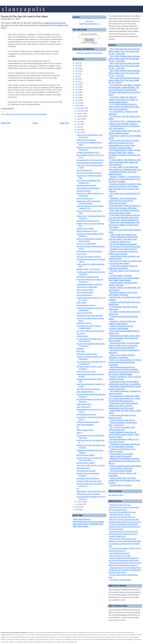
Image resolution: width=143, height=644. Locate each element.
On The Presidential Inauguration (123, 244)
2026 (77, 63)
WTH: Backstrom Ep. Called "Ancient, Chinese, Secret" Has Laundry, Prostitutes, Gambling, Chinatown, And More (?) (125, 154)
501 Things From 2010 (116, 495)
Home (35, 123)
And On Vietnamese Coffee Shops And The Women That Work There (123, 238)
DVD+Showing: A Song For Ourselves (89, 251)
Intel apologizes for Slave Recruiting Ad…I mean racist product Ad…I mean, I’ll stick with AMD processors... (125, 398)
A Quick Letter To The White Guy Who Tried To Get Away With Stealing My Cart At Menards (125, 162)
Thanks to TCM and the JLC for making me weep (122, 450)
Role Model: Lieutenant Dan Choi (88, 277)
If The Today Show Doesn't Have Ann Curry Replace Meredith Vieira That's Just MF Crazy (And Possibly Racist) (124, 218)
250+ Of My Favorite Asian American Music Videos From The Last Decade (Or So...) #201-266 (124, 51)
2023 (77, 71)
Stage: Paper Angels (84, 407)
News (81, 524)
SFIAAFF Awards (82, 336)
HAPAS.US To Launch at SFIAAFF (88, 494)
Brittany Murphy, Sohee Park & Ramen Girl (91, 491)
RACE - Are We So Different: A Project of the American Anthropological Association (125, 362)
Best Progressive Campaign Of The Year (122, 517)
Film (75, 522)
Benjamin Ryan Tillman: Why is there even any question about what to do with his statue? (124, 338)
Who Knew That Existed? (39, 114)
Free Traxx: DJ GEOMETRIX (86, 244)
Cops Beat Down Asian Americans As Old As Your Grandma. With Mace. (125, 207)
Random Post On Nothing (85, 228)
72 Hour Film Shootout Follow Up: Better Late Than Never (123, 267)
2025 (77, 66)
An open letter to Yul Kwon (121, 485)
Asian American (14, 114)
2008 (77, 507)
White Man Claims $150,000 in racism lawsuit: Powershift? (125, 388)
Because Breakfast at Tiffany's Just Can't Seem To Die (124, 441)
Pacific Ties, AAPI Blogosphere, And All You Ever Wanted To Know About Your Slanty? (124, 225)
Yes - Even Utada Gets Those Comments (91, 331)
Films (79, 522)
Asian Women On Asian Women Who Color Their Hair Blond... (124, 108)
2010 (77, 103)
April (78, 130)
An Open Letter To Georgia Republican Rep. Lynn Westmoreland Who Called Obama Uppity (124, 278)
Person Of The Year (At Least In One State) (24, 16)
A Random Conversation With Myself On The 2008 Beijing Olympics (124, 445)
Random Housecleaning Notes (87, 354)
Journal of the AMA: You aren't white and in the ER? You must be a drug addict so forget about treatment (124, 345)
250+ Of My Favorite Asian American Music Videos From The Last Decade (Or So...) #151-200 (124, 59)
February (80, 502)
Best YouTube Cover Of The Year (120, 556)
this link (124, 595)
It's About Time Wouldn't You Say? (88, 152)
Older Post (64, 123)
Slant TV (80, 433)
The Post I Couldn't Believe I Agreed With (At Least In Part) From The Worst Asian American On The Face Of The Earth (125, 527)
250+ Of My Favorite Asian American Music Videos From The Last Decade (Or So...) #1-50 (124, 80)
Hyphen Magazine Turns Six (86, 305)
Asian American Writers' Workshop (88, 389)
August (79, 119)
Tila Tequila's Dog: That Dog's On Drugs (90, 160)
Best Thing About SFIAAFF (86, 455)
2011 (77, 100)
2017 (77, 87)
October (80, 114)
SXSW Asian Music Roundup (86, 185)
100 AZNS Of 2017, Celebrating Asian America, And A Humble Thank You (125, 122)
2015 (77, 92)
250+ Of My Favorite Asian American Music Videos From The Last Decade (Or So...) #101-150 (124, 66)
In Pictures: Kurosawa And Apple (88, 422)
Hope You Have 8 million (85, 290)
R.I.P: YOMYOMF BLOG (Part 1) (123, 104)
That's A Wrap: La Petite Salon (87, 287)
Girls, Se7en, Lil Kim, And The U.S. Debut (91, 465)
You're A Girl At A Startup (85, 292)
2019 (77, 82)
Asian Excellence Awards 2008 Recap (125, 466)
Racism (85, 526)
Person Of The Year (25, 114)
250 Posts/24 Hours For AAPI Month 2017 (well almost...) (124, 127)
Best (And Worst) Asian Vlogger (119, 553)
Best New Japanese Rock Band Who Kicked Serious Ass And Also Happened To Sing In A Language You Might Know (123, 534)
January (80, 504)
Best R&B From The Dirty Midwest (120, 580)
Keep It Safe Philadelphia (85, 425)
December (80, 108)
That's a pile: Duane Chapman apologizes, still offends (122, 356)
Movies (85, 522)
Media (101, 522)
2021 (77, 76)
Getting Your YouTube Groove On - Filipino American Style (124, 253)
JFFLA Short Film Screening (86, 471)
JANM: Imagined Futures (85, 430)
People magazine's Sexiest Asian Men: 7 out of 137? (123, 424)
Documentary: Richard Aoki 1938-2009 (90, 316)
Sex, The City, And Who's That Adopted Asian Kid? (122, 429)
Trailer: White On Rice (84, 404)
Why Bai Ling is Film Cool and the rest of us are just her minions (125, 262)
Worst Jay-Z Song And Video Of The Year (123, 512)
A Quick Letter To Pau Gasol (121, 454)
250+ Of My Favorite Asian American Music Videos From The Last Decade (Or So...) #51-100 (124, 73)
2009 (77, 106)
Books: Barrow (82, 303)
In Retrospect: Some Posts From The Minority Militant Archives (124, 132)
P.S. (78, 427)
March (79, 132)
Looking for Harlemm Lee (120, 242)
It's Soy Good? (82, 254)
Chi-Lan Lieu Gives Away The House (89, 173)
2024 (77, 68)
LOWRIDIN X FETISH (84, 323)
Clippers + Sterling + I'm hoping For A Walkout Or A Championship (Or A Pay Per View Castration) (125, 179)
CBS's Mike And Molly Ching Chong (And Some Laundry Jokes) (124, 212)
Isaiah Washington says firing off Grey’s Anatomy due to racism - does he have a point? (124, 435)
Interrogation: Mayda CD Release (88, 478)
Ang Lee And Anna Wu (84, 295)
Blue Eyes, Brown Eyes (85, 170)
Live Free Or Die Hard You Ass (122, 420)
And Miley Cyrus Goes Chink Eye (123, 249)
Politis (86, 524)
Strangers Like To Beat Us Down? (88, 221)
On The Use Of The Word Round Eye (125, 247)
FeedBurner (93, 42)
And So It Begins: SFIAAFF (86, 463)
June (79, 124)
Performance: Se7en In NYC (86, 371)
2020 (77, 79)
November (80, 111)
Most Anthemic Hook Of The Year (120, 505)
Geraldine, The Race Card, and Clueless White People (122, 322)
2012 (77, 98)
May (78, 127)
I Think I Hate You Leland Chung (123, 235)
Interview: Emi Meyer (84, 191)
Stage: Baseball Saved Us (85, 392)
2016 (77, 90)
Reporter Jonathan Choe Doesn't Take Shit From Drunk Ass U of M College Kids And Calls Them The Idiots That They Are (125, 188)
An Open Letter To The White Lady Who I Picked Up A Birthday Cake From (125, 168)
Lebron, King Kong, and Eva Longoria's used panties (121, 327)
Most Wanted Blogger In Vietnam (120, 515)
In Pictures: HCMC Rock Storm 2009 (89, 481)
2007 (77, 510)
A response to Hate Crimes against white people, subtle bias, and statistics (125, 383)
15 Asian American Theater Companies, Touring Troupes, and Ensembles (123, 473)
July (78, 122)
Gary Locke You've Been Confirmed (89, 257)
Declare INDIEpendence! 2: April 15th (89, 284)
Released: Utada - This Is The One (88, 269)
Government (93, 522)
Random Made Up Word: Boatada (88, 188)
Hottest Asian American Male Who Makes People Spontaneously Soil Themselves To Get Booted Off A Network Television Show (125, 570)
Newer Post (6, 123)
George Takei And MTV (84, 313)
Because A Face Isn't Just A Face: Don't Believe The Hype (123, 294)
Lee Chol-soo (81, 333)
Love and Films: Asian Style (121, 468)
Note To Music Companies (121, 456)
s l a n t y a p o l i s (23, 9)
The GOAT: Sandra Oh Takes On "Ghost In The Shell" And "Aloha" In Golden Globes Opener (123, 100)
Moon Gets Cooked (83, 468)
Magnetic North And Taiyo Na (86, 414)
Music (75, 524)
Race (80, 526)
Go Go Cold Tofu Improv (85, 198)
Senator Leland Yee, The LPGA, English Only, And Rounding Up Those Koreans (124, 480)
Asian (7, 114)
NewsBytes (80, 349)
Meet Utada (81, 351)
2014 (77, 95)
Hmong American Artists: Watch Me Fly (90, 163)
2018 (77, 84)
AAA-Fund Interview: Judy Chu (87, 231)
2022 (77, 74)
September (81, 116)
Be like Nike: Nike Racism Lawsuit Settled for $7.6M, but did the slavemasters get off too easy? (123, 406)
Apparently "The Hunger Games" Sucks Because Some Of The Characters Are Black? (123, 201)
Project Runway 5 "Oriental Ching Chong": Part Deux (123, 284)
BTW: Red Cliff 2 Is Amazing (86, 140)
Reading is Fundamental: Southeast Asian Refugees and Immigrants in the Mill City (124, 461)
